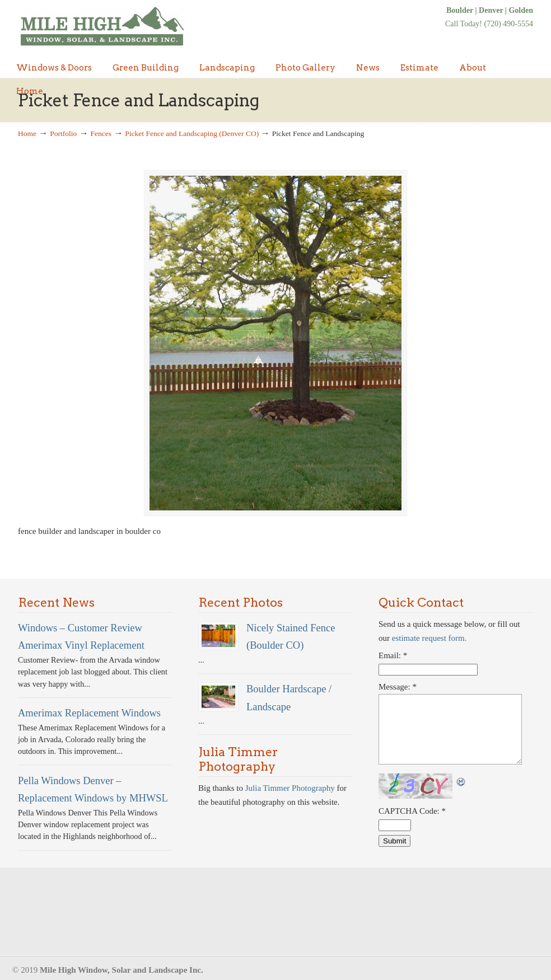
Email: (393, 656)
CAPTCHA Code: (412, 812)
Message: (398, 687)
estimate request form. (429, 639)
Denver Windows (102, 26)
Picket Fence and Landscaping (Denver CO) (192, 133)
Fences (101, 133)
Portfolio (63, 133)
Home (27, 133)
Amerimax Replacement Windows (89, 713)
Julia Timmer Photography (290, 789)
